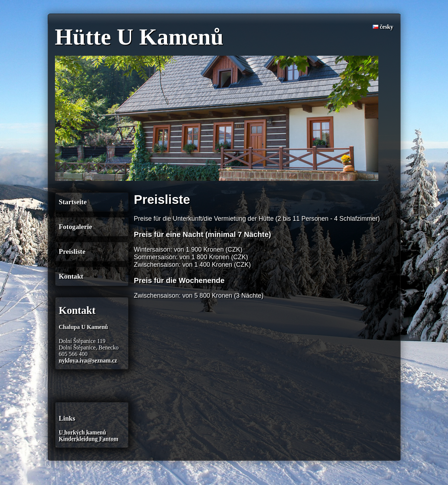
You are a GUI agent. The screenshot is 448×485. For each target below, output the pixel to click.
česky (383, 27)
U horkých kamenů (83, 432)
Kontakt (71, 276)
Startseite (73, 202)
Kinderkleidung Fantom (89, 439)
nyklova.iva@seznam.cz (88, 360)
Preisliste (72, 251)
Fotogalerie (76, 227)
